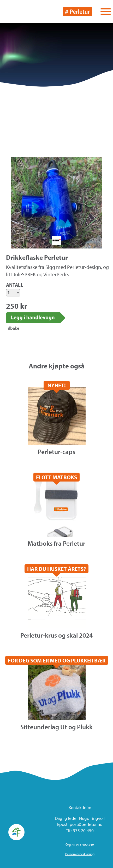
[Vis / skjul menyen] (106, 12)
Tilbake (13, 328)
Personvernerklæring (80, 854)
